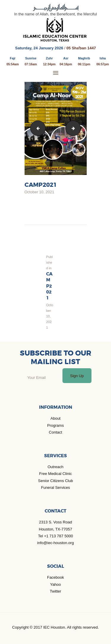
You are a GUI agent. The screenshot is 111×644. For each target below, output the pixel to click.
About (56, 418)
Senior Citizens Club (56, 481)
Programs (55, 425)
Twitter (55, 591)
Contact (55, 432)
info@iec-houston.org (56, 543)
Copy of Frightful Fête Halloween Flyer (36, 128)
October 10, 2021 (39, 192)
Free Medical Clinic (55, 474)
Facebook (55, 577)
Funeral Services (56, 488)
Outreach (55, 467)
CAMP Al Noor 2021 (79, 128)
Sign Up (77, 376)
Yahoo (55, 584)
